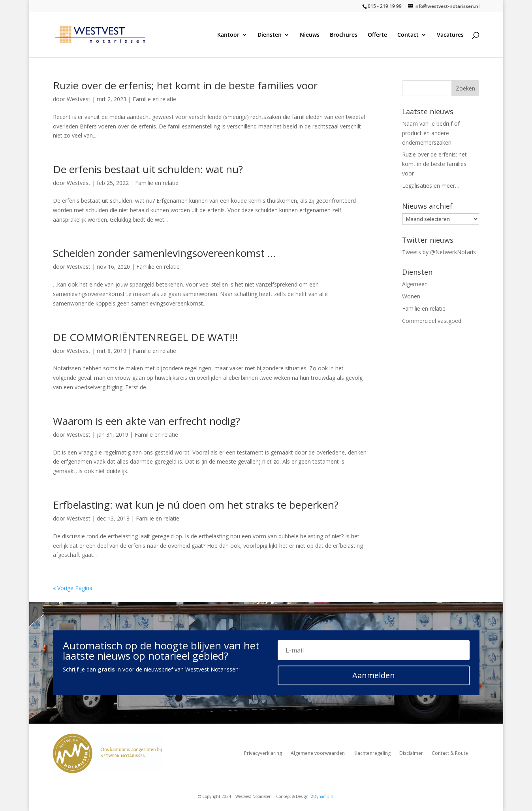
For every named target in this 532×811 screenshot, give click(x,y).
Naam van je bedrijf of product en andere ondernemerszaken (431, 133)
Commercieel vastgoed (432, 321)
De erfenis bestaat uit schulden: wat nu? (148, 169)
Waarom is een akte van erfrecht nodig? (147, 421)
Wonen (411, 296)
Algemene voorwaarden (318, 753)
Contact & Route (450, 753)
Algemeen (415, 284)
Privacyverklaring (263, 753)
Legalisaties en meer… (431, 186)
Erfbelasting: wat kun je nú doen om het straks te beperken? (196, 505)
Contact (408, 35)
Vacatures (450, 35)
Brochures (344, 35)
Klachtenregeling (372, 753)
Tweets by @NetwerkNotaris (439, 252)
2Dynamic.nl (323, 796)
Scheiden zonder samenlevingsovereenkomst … (164, 253)
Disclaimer (411, 753)
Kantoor (228, 35)
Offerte (377, 35)
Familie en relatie (154, 99)
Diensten (270, 35)
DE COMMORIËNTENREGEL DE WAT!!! (145, 337)
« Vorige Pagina (73, 588)
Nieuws (310, 35)
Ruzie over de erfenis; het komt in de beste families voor (185, 85)
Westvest (79, 99)
